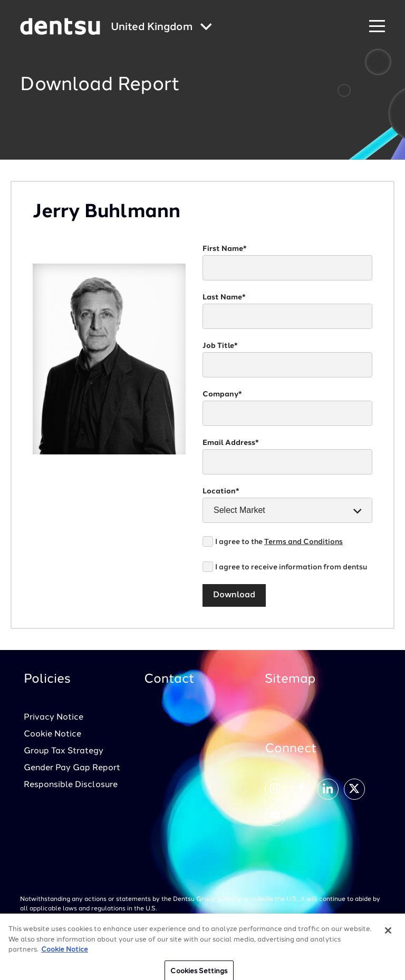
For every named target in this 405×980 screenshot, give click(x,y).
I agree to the (279, 542)
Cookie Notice (52, 734)
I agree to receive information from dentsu (291, 567)
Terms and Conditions (303, 542)
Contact (169, 680)
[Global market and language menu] (161, 28)
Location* (221, 491)
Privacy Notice (54, 717)
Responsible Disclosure (71, 785)
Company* (222, 394)
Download (234, 595)
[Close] (388, 935)
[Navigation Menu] (377, 27)
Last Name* (224, 297)
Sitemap (290, 680)
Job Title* (220, 346)
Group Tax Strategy (64, 751)
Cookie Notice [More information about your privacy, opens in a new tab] (65, 954)
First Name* (225, 249)
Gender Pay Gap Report (72, 768)
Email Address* (231, 443)
